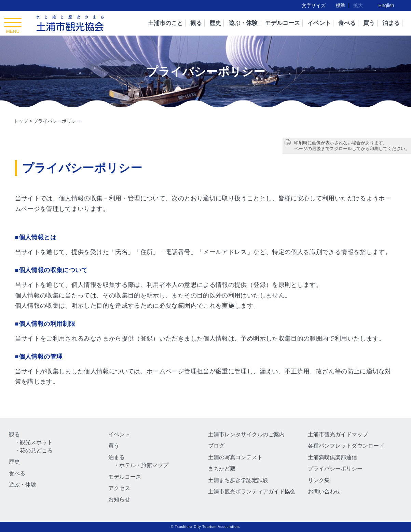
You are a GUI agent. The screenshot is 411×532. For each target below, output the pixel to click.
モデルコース (283, 23)
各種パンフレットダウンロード (346, 446)
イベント (319, 23)
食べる (347, 23)
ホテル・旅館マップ (144, 465)
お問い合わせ (324, 491)
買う (369, 23)
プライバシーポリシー (335, 469)
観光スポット (36, 442)
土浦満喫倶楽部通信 (332, 457)
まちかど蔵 (222, 469)
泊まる (391, 23)
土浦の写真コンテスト (235, 457)
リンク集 (319, 480)
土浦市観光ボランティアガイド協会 (252, 491)
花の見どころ (36, 450)
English (386, 5)
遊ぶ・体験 (243, 23)
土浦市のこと (165, 23)
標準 (341, 5)
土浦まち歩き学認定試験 (238, 480)
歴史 (215, 23)
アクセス (119, 488)
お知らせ (119, 499)
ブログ (216, 446)
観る (196, 23)
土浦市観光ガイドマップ (338, 434)
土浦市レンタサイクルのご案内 (246, 434)
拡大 (358, 5)
